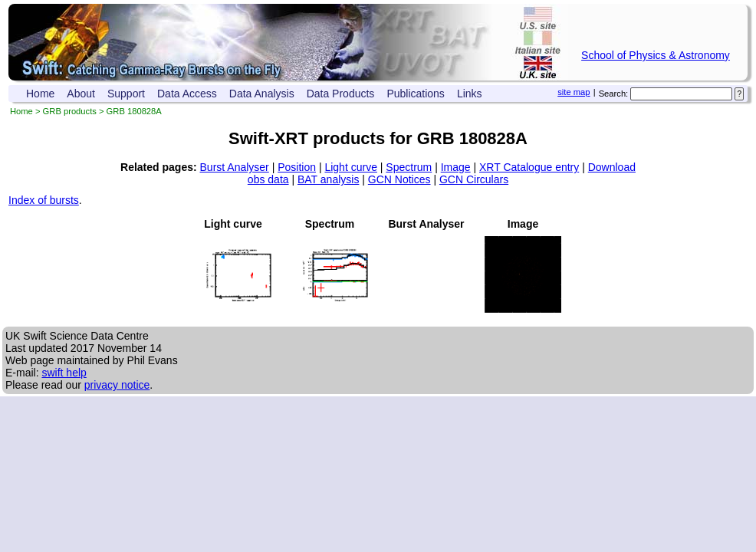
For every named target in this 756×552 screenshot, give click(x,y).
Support (126, 94)
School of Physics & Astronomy (656, 55)
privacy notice (117, 385)
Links (470, 94)
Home (40, 94)
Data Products (341, 94)
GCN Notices (399, 179)
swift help (64, 373)
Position (297, 167)
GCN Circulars (474, 179)
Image (456, 167)
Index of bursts (44, 200)
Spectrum (409, 167)
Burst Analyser (235, 167)
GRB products (70, 111)
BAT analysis (328, 179)
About (81, 94)
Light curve (350, 167)
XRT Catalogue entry (529, 167)
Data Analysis (262, 94)
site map (574, 92)
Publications (416, 94)
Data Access (187, 94)
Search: (614, 94)
